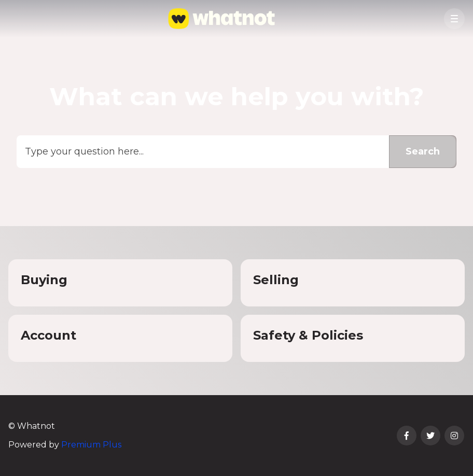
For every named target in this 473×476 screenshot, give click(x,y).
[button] (454, 19)
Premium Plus (91, 445)
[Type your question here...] (236, 152)
